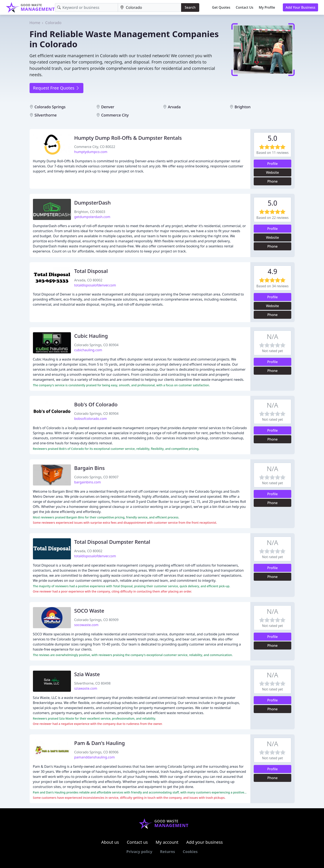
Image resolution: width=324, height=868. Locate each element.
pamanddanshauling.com (95, 757)
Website (272, 172)
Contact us (137, 842)
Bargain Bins (90, 468)
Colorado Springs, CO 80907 (96, 477)
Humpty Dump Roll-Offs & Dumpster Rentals (128, 138)
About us (110, 842)
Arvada (174, 107)
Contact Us (245, 7)
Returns (167, 852)
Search (190, 7)
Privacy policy (139, 852)
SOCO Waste (89, 611)
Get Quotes (221, 7)
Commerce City (115, 115)
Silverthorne (45, 115)
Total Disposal (91, 271)
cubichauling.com (88, 350)
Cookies (190, 852)
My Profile (267, 7)
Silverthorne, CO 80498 (92, 683)
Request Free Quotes (56, 88)
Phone (272, 181)
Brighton (243, 107)
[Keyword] (86, 7)
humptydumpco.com (91, 152)
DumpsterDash (93, 203)
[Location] (150, 7)
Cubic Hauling (91, 336)
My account (167, 842)
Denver (108, 107)
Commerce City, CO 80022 (95, 147)
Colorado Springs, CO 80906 (96, 752)
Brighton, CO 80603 (90, 212)
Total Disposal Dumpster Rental (112, 542)
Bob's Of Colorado (96, 404)
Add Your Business (300, 7)
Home (35, 23)
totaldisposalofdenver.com (95, 285)
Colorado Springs (50, 107)
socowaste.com (86, 625)
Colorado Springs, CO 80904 (96, 345)
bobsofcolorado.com (91, 419)
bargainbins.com (88, 482)
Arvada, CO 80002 (88, 280)
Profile (272, 164)
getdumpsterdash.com (92, 217)
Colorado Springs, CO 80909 (96, 620)
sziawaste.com (86, 688)
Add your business (205, 842)
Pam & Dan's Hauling (100, 743)
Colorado (53, 23)
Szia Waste (87, 674)
